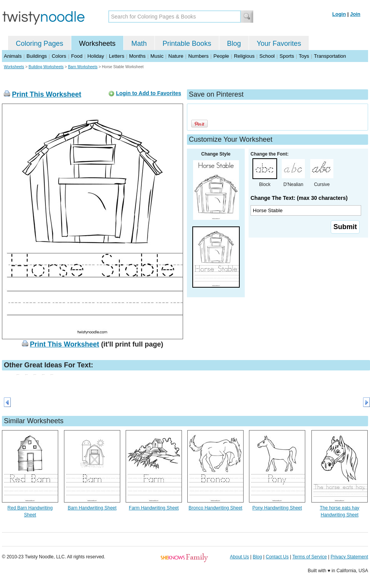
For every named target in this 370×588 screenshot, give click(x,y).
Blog (234, 44)
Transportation (330, 56)
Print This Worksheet (47, 94)
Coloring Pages (40, 44)
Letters (117, 56)
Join (355, 14)
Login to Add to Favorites (149, 93)
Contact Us (277, 557)
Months (137, 56)
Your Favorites (279, 44)
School (267, 56)
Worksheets (97, 44)
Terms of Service (309, 557)
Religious (244, 56)
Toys (304, 56)
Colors (59, 56)
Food (77, 56)
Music (157, 56)
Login (339, 14)
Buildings (37, 56)
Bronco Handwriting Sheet (215, 508)
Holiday (96, 56)
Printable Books (187, 44)
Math (139, 44)
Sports (287, 56)
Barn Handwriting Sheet (92, 508)
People (221, 56)
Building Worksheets (46, 67)
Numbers (198, 56)
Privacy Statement (349, 557)
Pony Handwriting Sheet (277, 508)
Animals (13, 56)
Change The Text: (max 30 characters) (299, 198)
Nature (176, 56)
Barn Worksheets (83, 67)
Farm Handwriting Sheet (154, 508)
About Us (240, 557)
